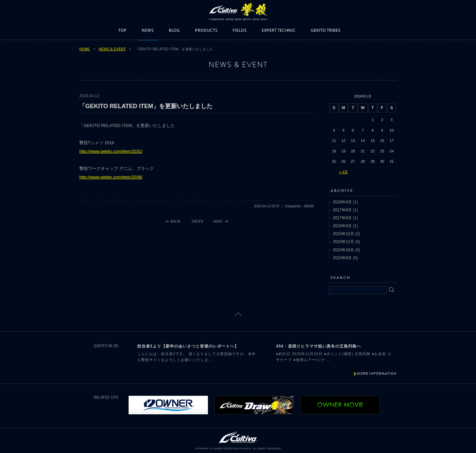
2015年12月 (343, 234)
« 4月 (343, 172)
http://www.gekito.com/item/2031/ (111, 151)
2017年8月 (342, 210)
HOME (85, 49)
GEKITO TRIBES (326, 31)
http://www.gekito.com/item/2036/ (111, 177)
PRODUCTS (206, 31)
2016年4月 (342, 226)
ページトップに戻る (238, 314)
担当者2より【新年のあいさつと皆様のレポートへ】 (188, 346)
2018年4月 (342, 202)
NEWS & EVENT (112, 49)
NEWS (148, 31)
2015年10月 (343, 250)
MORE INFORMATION (377, 373)
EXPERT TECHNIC (279, 31)
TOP (122, 31)
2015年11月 (343, 242)
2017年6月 (342, 218)
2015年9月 (342, 258)
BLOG (174, 31)
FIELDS (240, 31)
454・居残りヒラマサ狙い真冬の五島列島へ (318, 346)
